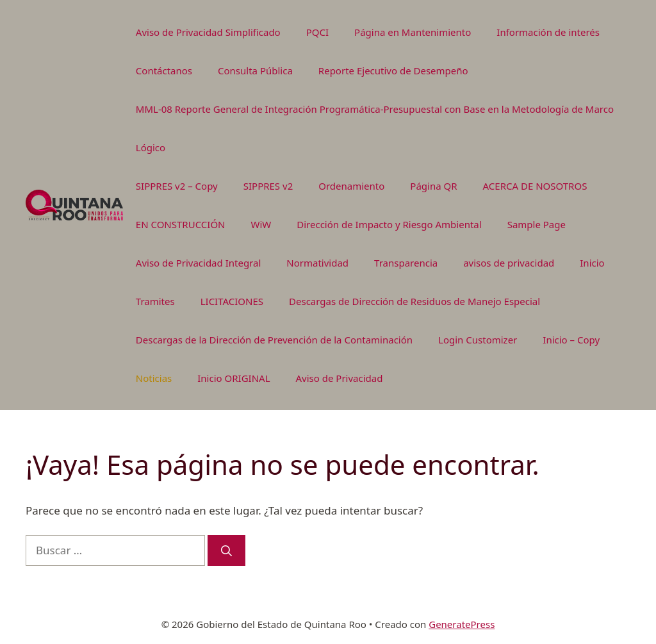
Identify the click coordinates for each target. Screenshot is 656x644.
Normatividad (317, 263)
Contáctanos (164, 70)
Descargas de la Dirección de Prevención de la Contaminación (274, 340)
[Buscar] (226, 550)
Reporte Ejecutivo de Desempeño (393, 70)
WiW (261, 224)
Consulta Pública (255, 70)
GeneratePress (462, 624)
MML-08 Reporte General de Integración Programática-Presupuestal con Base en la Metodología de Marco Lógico (375, 128)
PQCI (317, 32)
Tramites (155, 301)
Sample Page (537, 224)
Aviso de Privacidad (340, 378)
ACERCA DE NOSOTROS (535, 186)
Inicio (592, 263)
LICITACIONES (232, 301)
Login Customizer (478, 340)
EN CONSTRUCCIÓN (181, 224)
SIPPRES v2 (268, 186)
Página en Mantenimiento (413, 32)
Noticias (154, 378)
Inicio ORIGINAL (234, 378)
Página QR (433, 186)
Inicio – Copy (571, 340)
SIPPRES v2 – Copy (177, 186)
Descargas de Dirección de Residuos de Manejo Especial (414, 301)
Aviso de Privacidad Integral (198, 263)
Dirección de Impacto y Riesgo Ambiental (389, 224)
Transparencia (406, 263)
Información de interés (548, 32)
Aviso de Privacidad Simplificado (208, 32)
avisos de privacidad (509, 263)
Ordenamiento (351, 186)
